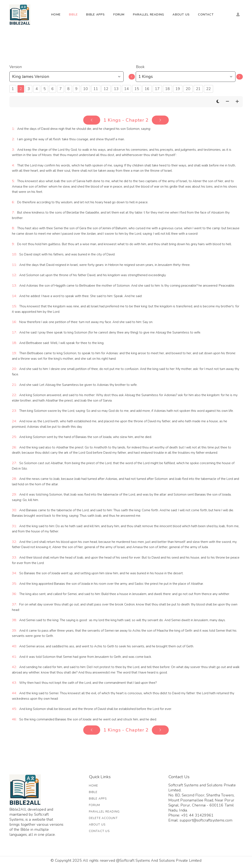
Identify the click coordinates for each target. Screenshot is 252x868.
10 (86, 89)
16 (147, 89)
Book (140, 67)
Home (56, 15)
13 (116, 89)
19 (178, 89)
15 (137, 89)
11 (96, 89)
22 (209, 89)
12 (106, 89)
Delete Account (103, 818)
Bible (73, 15)
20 (188, 89)
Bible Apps (95, 15)
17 (157, 89)
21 (198, 89)
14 (127, 89)
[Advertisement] (126, 42)
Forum (119, 15)
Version (16, 67)
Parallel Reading (149, 15)
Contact (206, 15)
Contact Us (99, 831)
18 (168, 89)
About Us (181, 15)
